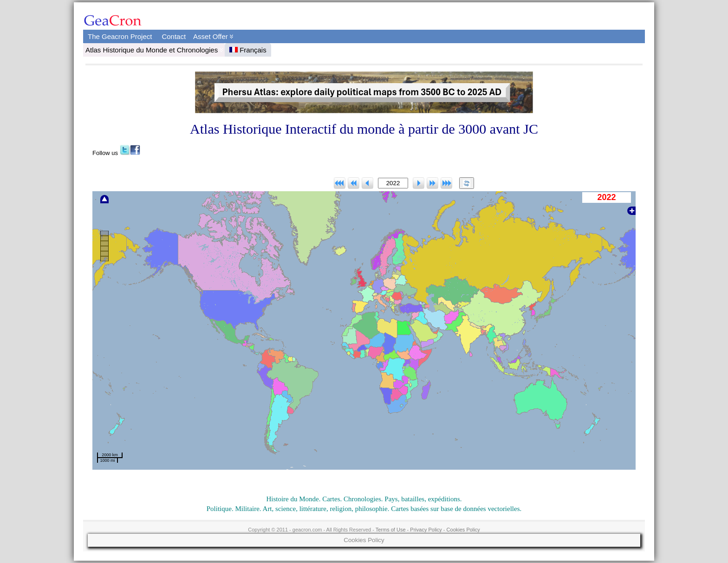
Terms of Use (391, 530)
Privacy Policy (426, 530)
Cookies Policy (463, 530)
